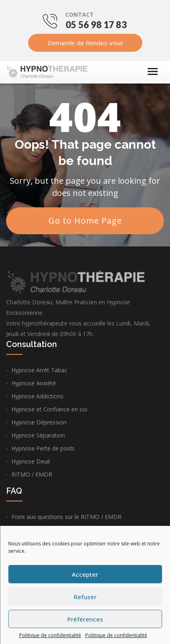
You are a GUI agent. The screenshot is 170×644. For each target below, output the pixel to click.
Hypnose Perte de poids (43, 448)
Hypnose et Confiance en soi (49, 409)
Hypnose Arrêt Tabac (39, 370)
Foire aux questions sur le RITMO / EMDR (66, 517)
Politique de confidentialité (50, 635)
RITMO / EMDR (32, 474)
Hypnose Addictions (38, 396)
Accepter (85, 574)
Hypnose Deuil (31, 461)
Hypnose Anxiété (34, 383)
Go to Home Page (85, 221)
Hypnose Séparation (38, 435)
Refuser (85, 597)
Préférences (85, 619)
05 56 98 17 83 (96, 25)
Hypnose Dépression (39, 422)
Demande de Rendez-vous (85, 43)
